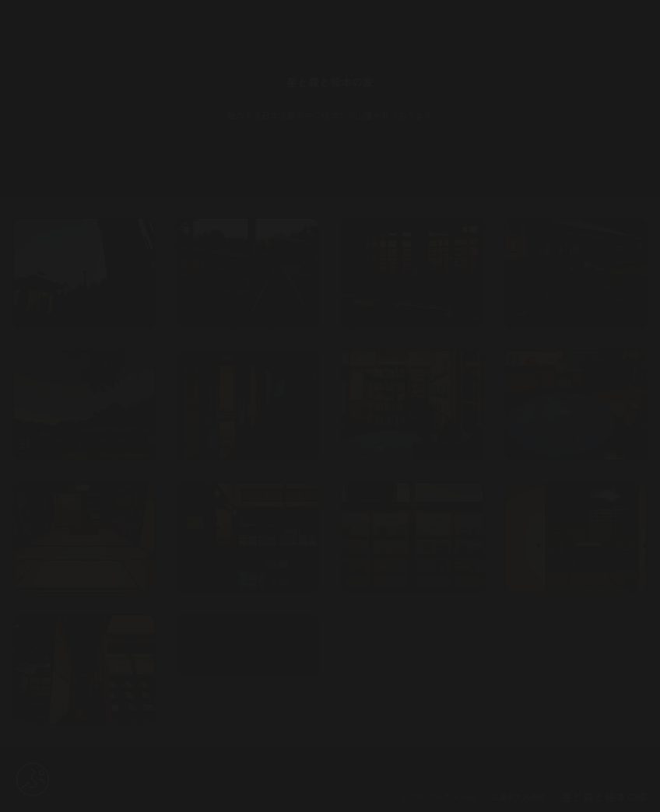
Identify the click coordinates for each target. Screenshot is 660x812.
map (248, 668)
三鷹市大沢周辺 (518, 797)
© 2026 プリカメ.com (439, 797)
